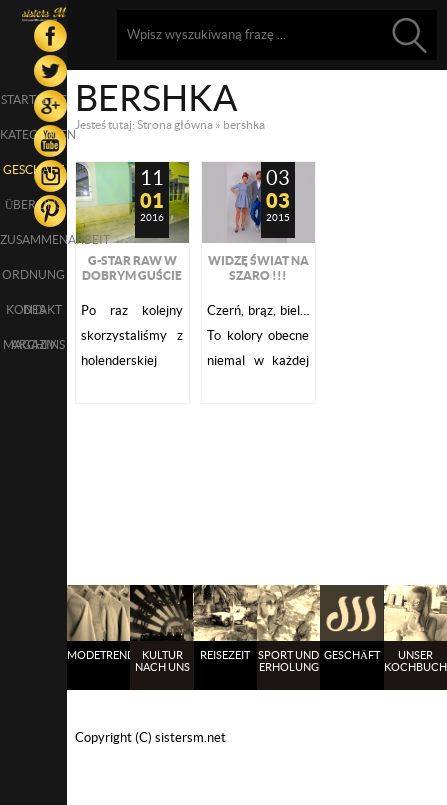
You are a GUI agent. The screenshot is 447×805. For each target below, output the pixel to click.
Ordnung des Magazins (33, 280)
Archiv (33, 344)
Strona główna (175, 124)
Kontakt (34, 309)
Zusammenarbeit (33, 239)
